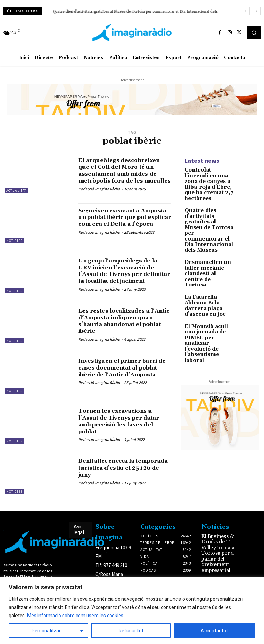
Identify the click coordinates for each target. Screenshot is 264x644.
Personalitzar (46, 631)
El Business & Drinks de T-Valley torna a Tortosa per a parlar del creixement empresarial (222, 555)
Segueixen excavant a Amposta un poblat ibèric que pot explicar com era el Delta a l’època (124, 225)
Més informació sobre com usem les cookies (75, 616)
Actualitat (16, 191)
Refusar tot (131, 631)
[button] (254, 33)
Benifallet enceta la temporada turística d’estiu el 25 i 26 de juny (124, 477)
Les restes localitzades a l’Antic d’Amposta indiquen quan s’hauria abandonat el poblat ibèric (124, 330)
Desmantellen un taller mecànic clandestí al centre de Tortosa (106, 12)
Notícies (14, 245)
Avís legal (79, 539)
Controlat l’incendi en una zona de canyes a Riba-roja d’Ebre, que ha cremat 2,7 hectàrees (208, 179)
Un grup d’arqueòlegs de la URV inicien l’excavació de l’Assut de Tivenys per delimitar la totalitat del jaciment (123, 279)
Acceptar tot (214, 631)
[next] (256, 11)
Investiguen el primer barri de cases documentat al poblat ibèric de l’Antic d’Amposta (124, 380)
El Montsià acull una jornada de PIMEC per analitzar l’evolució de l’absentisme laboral (209, 290)
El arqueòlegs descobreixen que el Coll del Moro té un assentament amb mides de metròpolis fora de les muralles (124, 174)
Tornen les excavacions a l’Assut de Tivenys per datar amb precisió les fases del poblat (124, 431)
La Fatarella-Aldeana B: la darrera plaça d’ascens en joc (208, 264)
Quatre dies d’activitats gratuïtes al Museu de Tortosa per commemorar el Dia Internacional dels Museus (208, 212)
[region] (132, 611)
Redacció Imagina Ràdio (99, 195)
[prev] (245, 11)
